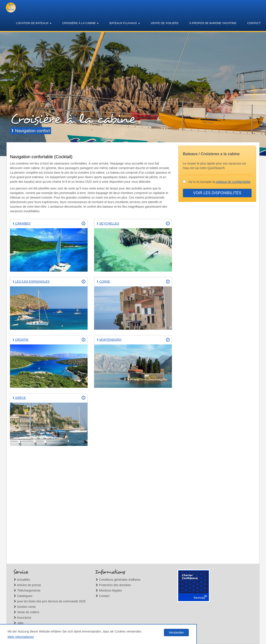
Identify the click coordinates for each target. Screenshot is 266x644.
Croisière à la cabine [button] (80, 23)
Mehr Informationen (21, 637)
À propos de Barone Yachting (213, 23)
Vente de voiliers (165, 23)
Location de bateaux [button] (34, 23)
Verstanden (176, 633)
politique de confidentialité (233, 182)
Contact (254, 23)
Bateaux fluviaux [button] (125, 23)
